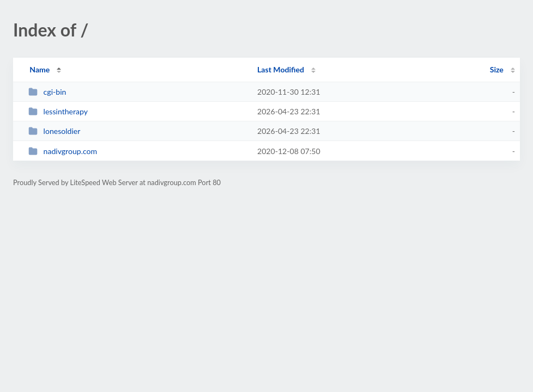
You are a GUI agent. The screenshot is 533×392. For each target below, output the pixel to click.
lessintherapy (58, 111)
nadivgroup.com (63, 151)
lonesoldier (54, 131)
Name (40, 69)
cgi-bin (47, 92)
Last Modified (281, 69)
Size (497, 69)
